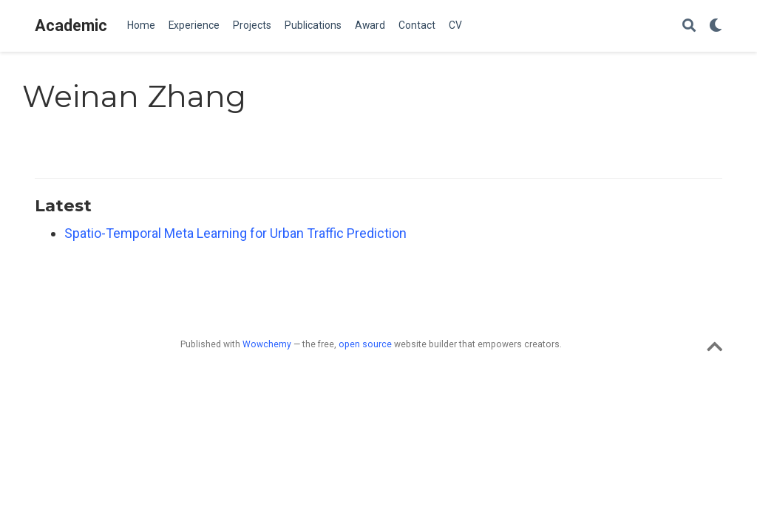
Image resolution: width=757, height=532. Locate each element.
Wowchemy (267, 344)
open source (365, 344)
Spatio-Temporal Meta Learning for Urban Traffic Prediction (235, 233)
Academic (71, 25)
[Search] (689, 26)
